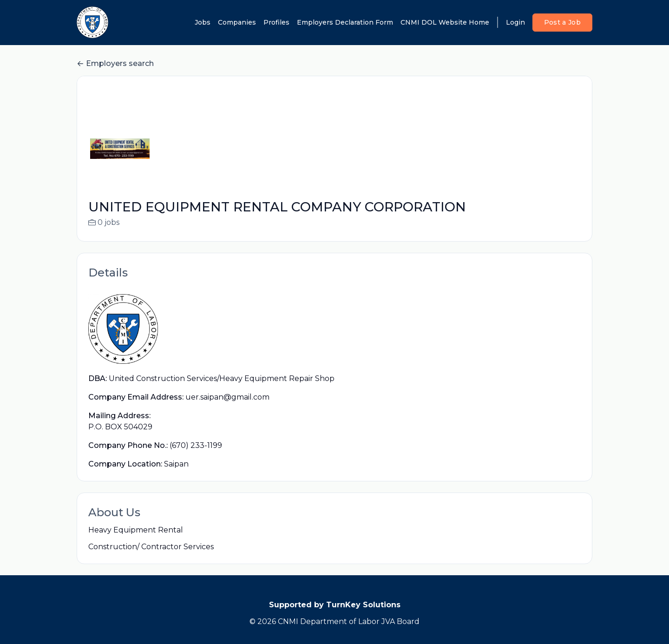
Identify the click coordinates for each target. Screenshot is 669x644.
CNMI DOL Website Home (445, 22)
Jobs (203, 22)
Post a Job (563, 22)
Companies (237, 22)
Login (515, 22)
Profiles (276, 22)
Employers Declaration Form (345, 22)
